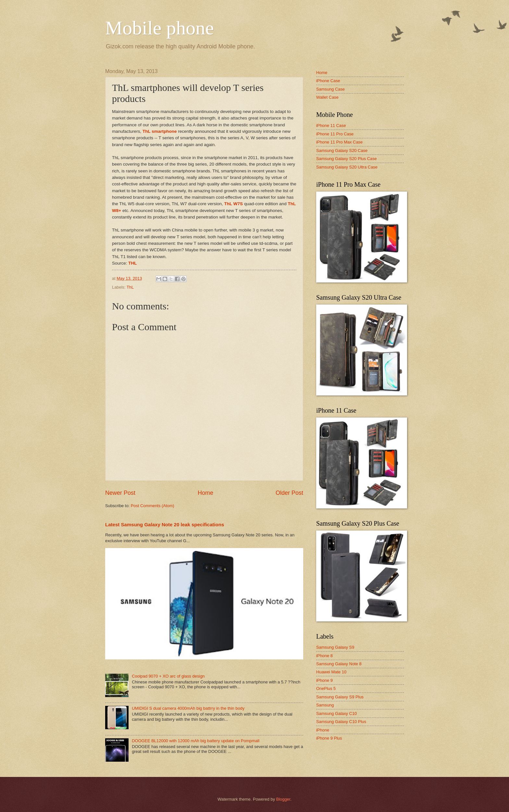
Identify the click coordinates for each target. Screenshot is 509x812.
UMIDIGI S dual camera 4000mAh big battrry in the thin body (188, 708)
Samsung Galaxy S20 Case (342, 150)
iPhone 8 (324, 656)
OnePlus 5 (326, 688)
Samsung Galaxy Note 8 (339, 664)
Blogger (283, 799)
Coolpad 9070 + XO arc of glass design (168, 676)
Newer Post (120, 493)
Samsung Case (330, 89)
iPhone (323, 730)
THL (132, 263)
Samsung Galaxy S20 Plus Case (347, 159)
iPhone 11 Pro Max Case (339, 142)
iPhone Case (328, 81)
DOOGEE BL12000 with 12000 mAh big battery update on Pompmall (196, 741)
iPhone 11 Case (331, 125)
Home (205, 493)
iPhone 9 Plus (329, 738)
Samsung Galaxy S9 (335, 647)
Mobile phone (160, 28)
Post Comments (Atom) (153, 506)
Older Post (289, 493)
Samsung (325, 705)
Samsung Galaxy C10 (336, 713)
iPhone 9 (324, 680)
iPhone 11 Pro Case (335, 134)
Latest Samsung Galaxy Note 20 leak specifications (165, 525)
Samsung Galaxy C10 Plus (341, 722)
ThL (130, 287)
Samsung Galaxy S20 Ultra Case (347, 167)
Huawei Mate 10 (331, 672)
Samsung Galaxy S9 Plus (340, 697)
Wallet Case (327, 97)
